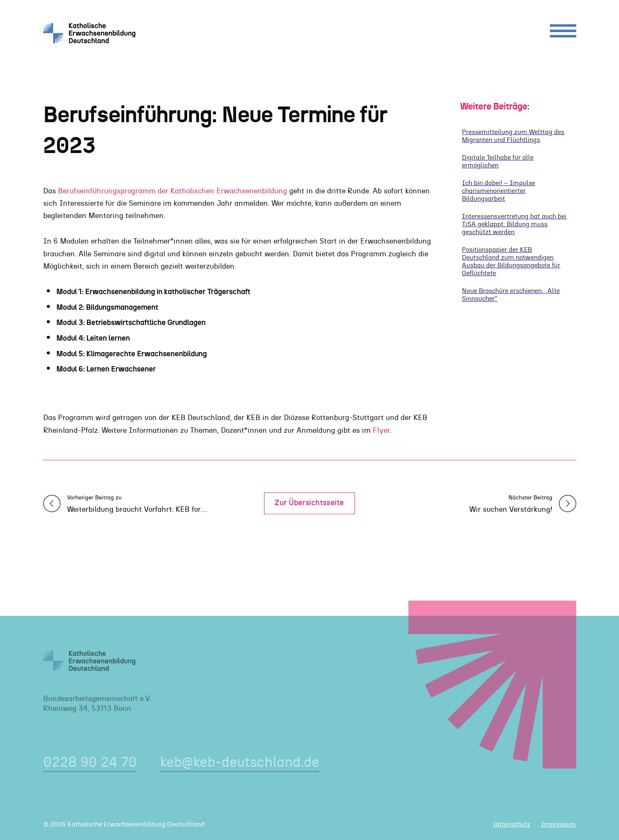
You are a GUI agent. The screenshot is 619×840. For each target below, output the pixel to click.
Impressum (559, 824)
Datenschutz (512, 824)
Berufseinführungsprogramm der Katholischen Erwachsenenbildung (173, 191)
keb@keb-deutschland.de (240, 762)
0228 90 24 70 (90, 762)
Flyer (381, 431)
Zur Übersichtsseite (309, 503)
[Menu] (563, 33)
